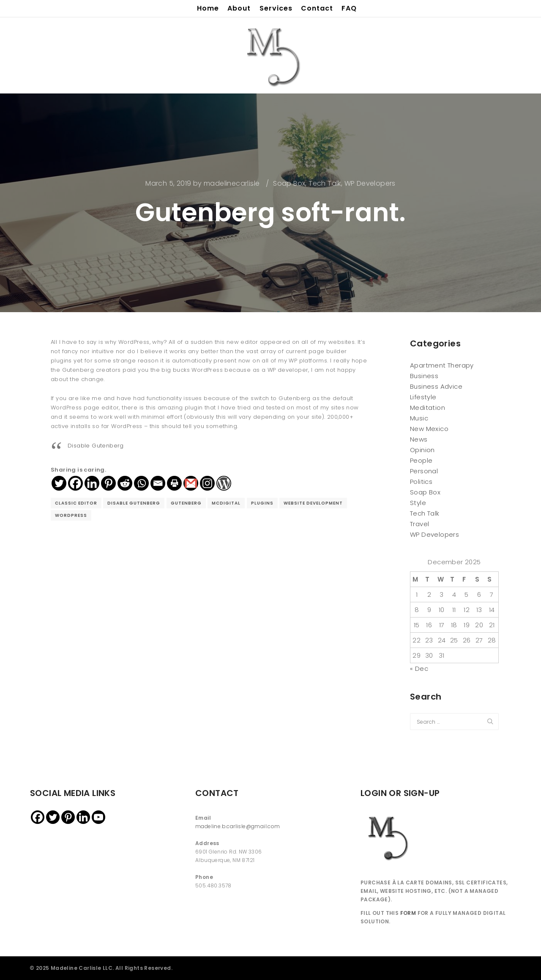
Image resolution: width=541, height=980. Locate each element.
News (419, 439)
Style (418, 503)
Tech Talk (325, 183)
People (421, 460)
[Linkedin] (92, 483)
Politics (421, 482)
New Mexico (429, 429)
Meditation (428, 408)
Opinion (422, 450)
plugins (262, 503)
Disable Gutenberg (96, 446)
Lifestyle (423, 397)
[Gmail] (191, 483)
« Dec (419, 668)
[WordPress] (224, 483)
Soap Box (289, 183)
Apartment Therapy (442, 365)
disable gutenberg (134, 503)
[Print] (174, 483)
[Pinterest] (108, 483)
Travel (419, 524)
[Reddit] (125, 483)
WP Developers (370, 183)
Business (424, 376)
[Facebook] (75, 483)
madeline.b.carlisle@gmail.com (238, 826)
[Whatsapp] (141, 483)
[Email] (158, 483)
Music (419, 418)
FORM (408, 913)
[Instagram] (207, 483)
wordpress (71, 515)
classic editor (76, 503)
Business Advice (436, 386)
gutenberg (186, 503)
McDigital (226, 503)
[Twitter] (59, 483)
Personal (424, 471)
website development (313, 503)
